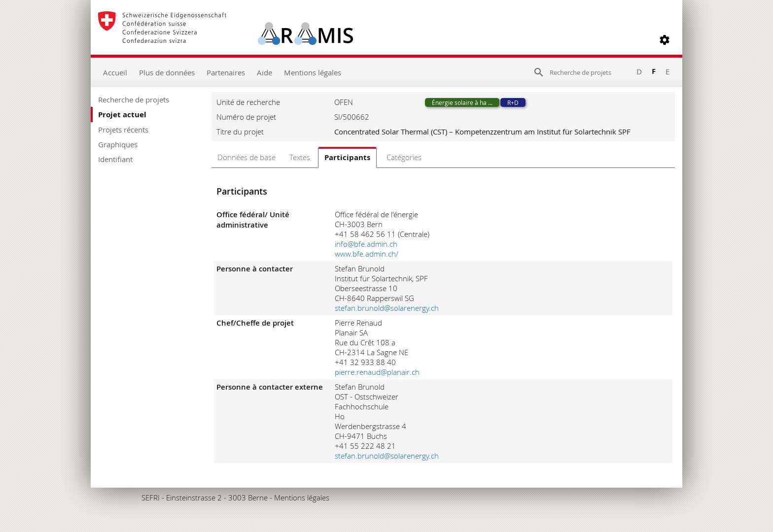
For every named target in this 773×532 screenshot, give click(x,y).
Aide (264, 72)
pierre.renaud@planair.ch (377, 372)
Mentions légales (313, 72)
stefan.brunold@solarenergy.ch (387, 308)
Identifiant (115, 159)
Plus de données (167, 72)
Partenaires (226, 72)
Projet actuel (122, 115)
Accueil (115, 72)
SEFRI (151, 498)
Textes (300, 157)
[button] (665, 40)
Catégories (404, 157)
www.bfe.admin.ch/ (367, 254)
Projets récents (123, 130)
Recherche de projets (134, 100)
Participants (347, 157)
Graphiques (118, 144)
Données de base (246, 157)
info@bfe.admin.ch (366, 244)
